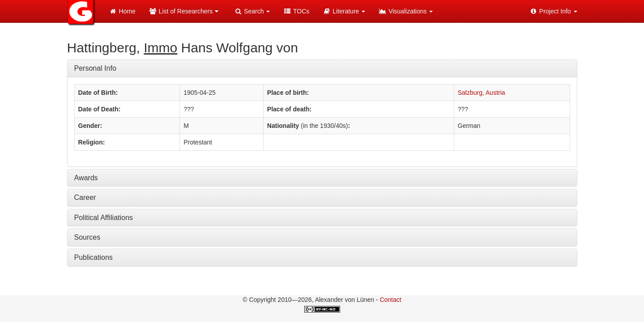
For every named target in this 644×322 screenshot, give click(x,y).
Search (252, 11)
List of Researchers (185, 11)
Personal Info (95, 68)
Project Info (553, 11)
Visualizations (406, 11)
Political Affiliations (104, 218)
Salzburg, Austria (482, 93)
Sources (87, 237)
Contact (390, 300)
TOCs (296, 11)
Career (85, 197)
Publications (94, 257)
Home (122, 11)
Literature (344, 11)
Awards (86, 178)
